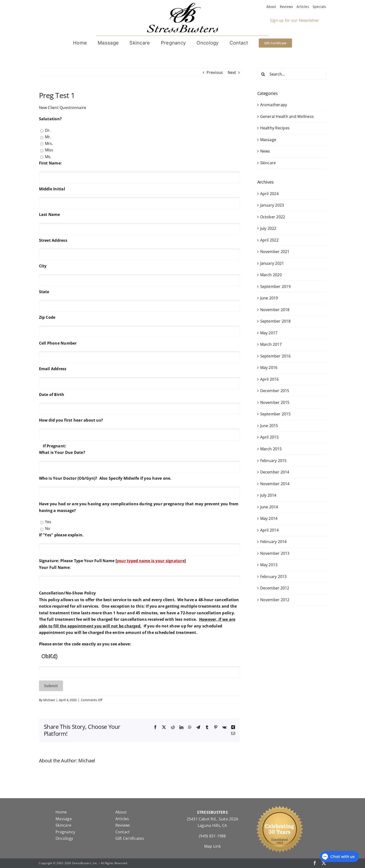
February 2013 (273, 577)
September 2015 (275, 414)
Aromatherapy (274, 105)
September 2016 (275, 356)
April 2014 (269, 530)
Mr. (48, 137)
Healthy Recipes (275, 128)
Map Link (212, 846)
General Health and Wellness (287, 116)
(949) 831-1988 (212, 836)
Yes (48, 522)
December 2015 (275, 391)
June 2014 (269, 507)
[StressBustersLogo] (183, 5)
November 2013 (275, 553)
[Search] (263, 74)
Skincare (268, 163)
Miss (49, 150)
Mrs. (49, 143)
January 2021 (272, 263)
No (48, 528)
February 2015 (273, 461)
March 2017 (271, 344)
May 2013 (269, 565)
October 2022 (273, 217)
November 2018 (275, 310)
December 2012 (275, 588)
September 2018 (275, 321)
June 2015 (269, 426)
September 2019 (275, 286)
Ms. (48, 157)
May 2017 (269, 333)
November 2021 (275, 252)
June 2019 (269, 298)
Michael (49, 700)
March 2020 (271, 275)
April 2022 (269, 240)
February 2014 (273, 542)
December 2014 (275, 472)
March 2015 (271, 449)
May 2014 (269, 518)
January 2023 (272, 205)
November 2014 (275, 484)
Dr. (48, 130)
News (265, 151)
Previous (215, 72)
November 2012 (275, 600)
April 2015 (269, 437)
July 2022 (268, 228)
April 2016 (269, 379)
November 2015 (275, 402)
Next (232, 72)
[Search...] (292, 74)
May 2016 (269, 368)
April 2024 (269, 194)
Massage (268, 140)
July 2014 (268, 495)
